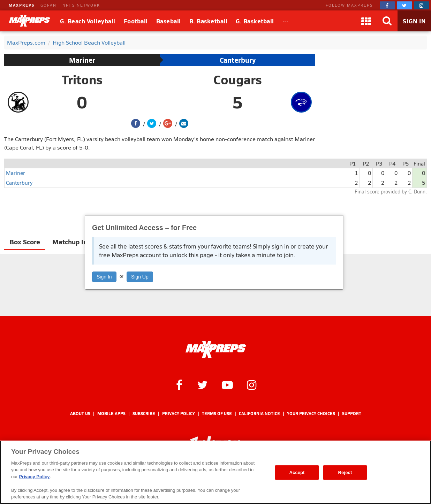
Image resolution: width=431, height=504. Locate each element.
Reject (345, 472)
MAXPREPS (22, 5)
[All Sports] (285, 21)
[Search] (387, 21)
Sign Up (140, 277)
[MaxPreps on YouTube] (227, 384)
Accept (297, 472)
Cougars (238, 79)
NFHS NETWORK (81, 5)
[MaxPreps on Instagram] (422, 5)
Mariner (82, 60)
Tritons (82, 79)
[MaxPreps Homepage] (216, 350)
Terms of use (217, 414)
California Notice (259, 414)
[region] (215, 472)
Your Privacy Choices (311, 414)
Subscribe (144, 414)
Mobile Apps (111, 414)
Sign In (104, 277)
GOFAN (48, 5)
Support (352, 414)
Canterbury (238, 60)
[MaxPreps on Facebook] (387, 5)
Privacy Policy (179, 414)
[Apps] (366, 21)
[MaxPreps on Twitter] (404, 5)
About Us (80, 414)
